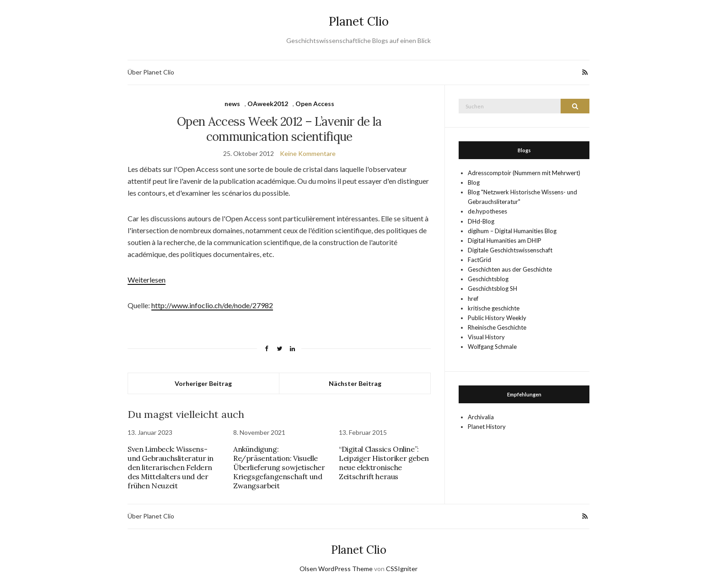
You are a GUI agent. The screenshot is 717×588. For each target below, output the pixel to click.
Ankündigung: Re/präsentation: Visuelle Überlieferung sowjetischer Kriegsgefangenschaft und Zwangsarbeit (279, 467)
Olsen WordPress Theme (336, 569)
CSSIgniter (402, 569)
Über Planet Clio (151, 72)
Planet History (487, 427)
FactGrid (479, 260)
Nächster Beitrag (355, 383)
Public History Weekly (497, 318)
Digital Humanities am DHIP (505, 241)
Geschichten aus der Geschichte (510, 269)
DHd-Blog (481, 221)
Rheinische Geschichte (497, 327)
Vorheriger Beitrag (203, 383)
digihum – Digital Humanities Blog (512, 231)
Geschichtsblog (488, 279)
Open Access (315, 104)
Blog (474, 182)
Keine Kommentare (308, 153)
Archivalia (481, 417)
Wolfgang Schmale (492, 347)
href (473, 299)
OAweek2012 (268, 104)
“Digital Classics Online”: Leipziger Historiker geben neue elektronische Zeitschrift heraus (384, 463)
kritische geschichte (494, 308)
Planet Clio (359, 21)
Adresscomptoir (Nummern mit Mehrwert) (524, 173)
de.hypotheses (487, 211)
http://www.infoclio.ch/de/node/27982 (212, 305)
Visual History (486, 337)
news (232, 104)
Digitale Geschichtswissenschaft (510, 250)
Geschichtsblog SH (492, 289)
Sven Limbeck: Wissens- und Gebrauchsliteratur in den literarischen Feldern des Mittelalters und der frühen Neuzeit (171, 467)
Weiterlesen (147, 280)
